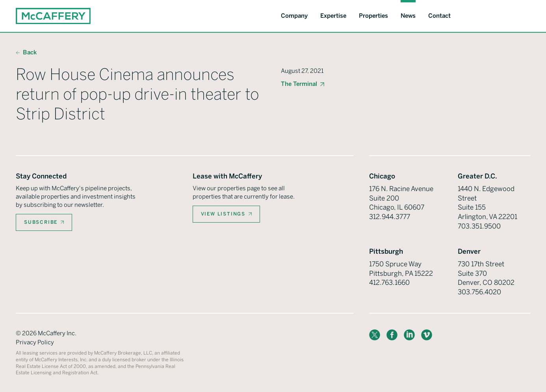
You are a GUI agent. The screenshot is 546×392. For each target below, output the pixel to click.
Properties (373, 16)
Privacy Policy (35, 342)
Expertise (333, 16)
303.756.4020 (479, 292)
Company (294, 16)
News (408, 16)
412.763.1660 (389, 282)
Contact (439, 16)
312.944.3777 (390, 217)
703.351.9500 (479, 226)
